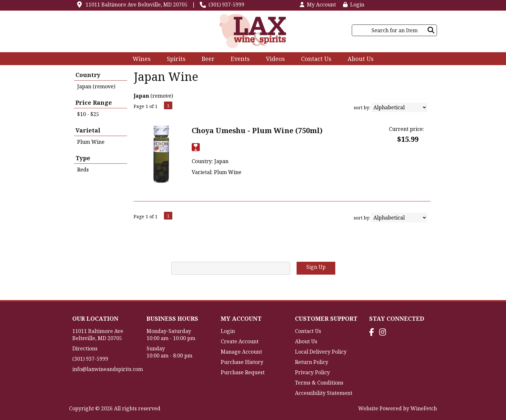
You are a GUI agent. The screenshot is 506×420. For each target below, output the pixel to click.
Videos (273, 59)
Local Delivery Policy (321, 352)
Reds (83, 170)
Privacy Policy (312, 372)
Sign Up (316, 267)
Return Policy (312, 362)
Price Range (94, 103)
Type (83, 158)
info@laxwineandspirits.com (108, 369)
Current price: (406, 129)
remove (162, 96)
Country (88, 75)
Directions (85, 348)
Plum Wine (91, 142)
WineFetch (424, 408)
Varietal (88, 130)
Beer (206, 59)
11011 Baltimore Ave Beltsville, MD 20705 (137, 5)
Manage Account (241, 352)
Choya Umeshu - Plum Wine (257, 130)
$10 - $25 (88, 114)
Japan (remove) (96, 86)
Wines (140, 59)
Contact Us (316, 59)
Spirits (174, 59)
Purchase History (242, 362)
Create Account (240, 341)
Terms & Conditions (319, 383)
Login (354, 5)
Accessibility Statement (324, 393)
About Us (359, 59)
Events (240, 59)
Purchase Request (243, 372)
